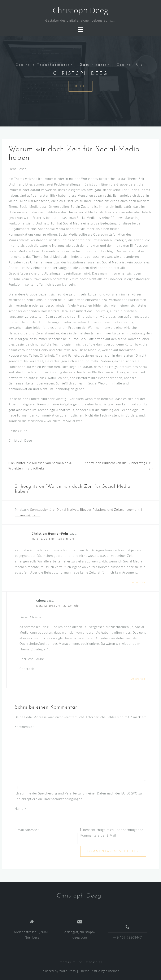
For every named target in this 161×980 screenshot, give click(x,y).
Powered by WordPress (58, 971)
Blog (81, 86)
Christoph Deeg (80, 10)
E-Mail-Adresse (27, 830)
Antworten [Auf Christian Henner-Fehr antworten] (138, 582)
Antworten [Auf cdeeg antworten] (138, 679)
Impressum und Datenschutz (81, 962)
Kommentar (25, 727)
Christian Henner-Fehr (50, 533)
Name (20, 809)
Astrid (96, 971)
